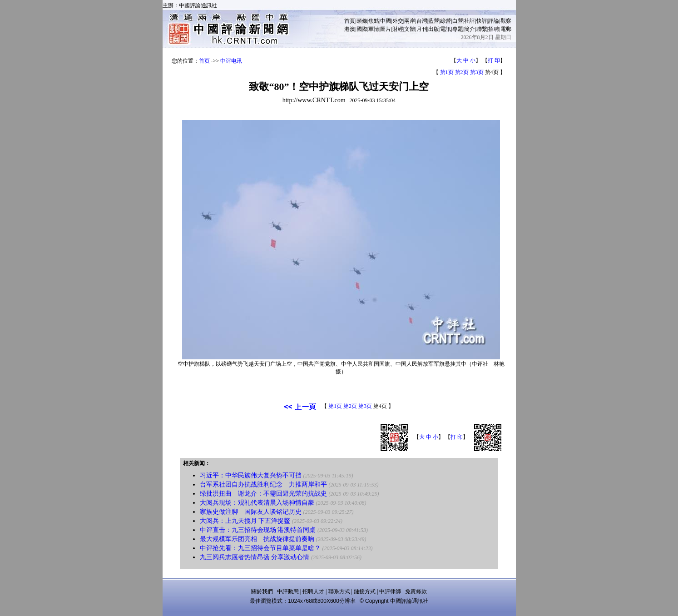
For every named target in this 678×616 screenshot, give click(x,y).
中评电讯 (231, 61)
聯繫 (482, 29)
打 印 (494, 60)
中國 (386, 21)
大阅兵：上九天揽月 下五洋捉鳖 (245, 521)
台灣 (422, 21)
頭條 (362, 21)
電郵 (506, 29)
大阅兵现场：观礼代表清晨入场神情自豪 (257, 503)
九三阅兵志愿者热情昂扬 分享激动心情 (255, 557)
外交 (398, 21)
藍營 (434, 21)
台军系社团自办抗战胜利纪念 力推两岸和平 (263, 484)
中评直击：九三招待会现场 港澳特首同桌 (258, 530)
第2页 (462, 72)
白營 (458, 21)
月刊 (422, 29)
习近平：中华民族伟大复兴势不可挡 (251, 475)
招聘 (494, 29)
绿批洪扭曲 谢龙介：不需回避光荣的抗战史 (263, 494)
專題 (458, 29)
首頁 (350, 21)
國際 (362, 29)
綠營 (445, 21)
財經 (398, 29)
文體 (410, 29)
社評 (470, 21)
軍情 (374, 29)
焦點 (374, 21)
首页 (204, 61)
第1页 (447, 72)
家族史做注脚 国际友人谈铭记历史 (251, 512)
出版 (434, 29)
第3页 (477, 72)
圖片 (386, 29)
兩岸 (410, 21)
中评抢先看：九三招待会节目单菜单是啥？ (260, 548)
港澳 (350, 29)
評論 (494, 21)
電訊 (445, 29)
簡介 (470, 29)
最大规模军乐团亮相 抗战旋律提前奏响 (257, 539)
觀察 (506, 21)
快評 (482, 21)
